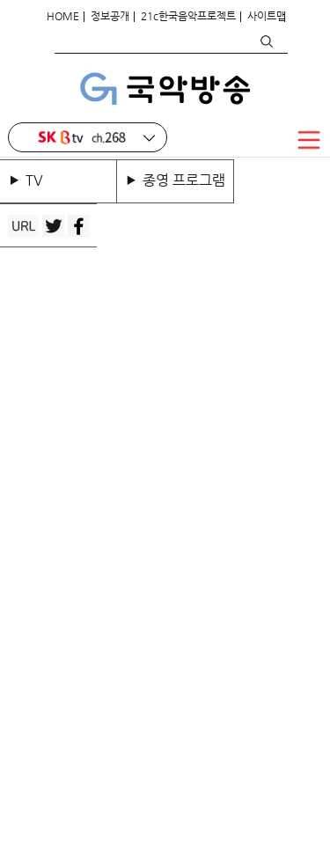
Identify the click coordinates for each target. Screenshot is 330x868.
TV (38, 180)
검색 (266, 41)
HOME (63, 16)
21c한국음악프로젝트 (188, 16)
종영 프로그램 (184, 180)
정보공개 (110, 16)
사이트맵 (267, 16)
